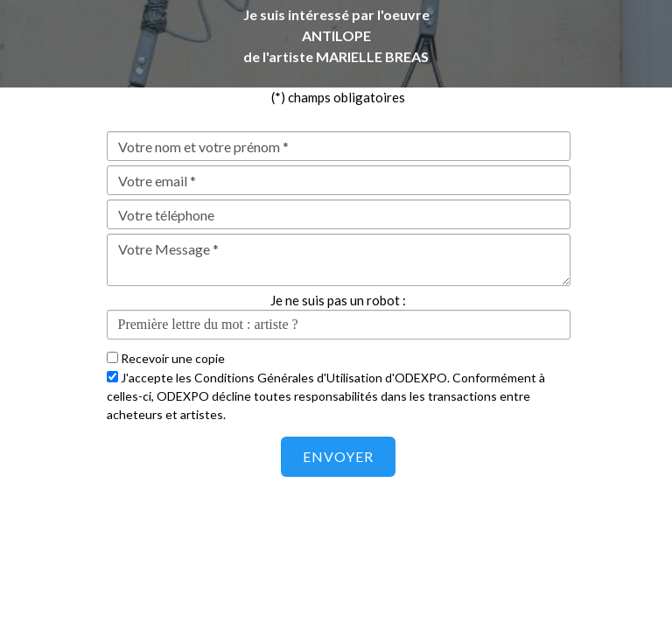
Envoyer (338, 456)
